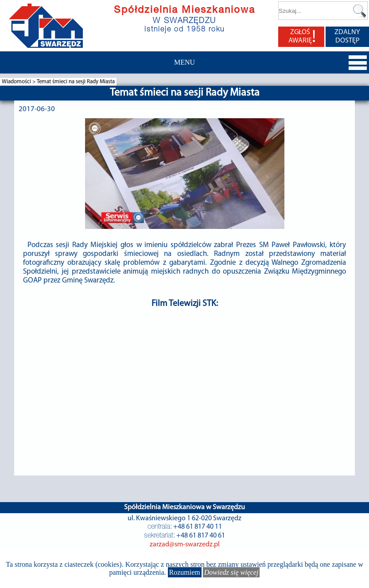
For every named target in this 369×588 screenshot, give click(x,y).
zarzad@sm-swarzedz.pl (185, 545)
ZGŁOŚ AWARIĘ (302, 37)
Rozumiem (185, 572)
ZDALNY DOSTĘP (347, 37)
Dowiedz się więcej (231, 572)
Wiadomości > (19, 82)
